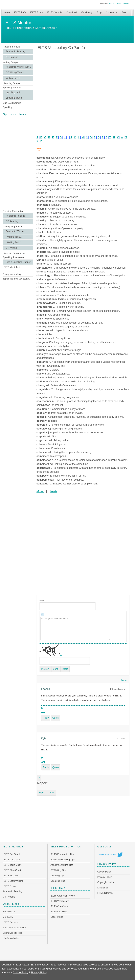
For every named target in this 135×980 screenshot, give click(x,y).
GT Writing (11, 248)
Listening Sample (12, 83)
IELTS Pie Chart (11, 876)
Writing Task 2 (13, 78)
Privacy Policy (105, 877)
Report (42, 793)
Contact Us (112, 12)
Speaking (8, 107)
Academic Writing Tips (62, 865)
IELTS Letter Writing (13, 881)
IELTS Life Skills (59, 912)
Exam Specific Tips (13, 933)
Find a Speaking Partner (18, 262)
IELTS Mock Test (11, 267)
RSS (124, 680)
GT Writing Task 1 (15, 72)
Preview (45, 669)
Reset (119, 3)
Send (56, 669)
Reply (46, 718)
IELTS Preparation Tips (62, 854)
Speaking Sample (12, 88)
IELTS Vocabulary (60, 901)
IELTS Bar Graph (12, 854)
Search (126, 12)
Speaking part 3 (14, 98)
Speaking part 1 (14, 92)
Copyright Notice (106, 882)
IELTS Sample (55, 12)
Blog (99, 12)
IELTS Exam (36, 12)
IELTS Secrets (10, 922)
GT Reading (12, 57)
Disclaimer (103, 888)
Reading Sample (11, 47)
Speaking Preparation (14, 257)
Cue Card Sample (12, 103)
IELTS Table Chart (12, 865)
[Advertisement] (18, 163)
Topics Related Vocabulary (16, 279)
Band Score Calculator (14, 928)
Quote (55, 718)
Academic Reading (15, 51)
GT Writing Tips (58, 870)
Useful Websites (11, 938)
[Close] (39, 778)
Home (7, 12)
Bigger (112, 3)
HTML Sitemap (105, 893)
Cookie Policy (104, 872)
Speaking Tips (58, 881)
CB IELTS (8, 917)
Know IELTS (9, 912)
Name (42, 601)
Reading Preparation (13, 211)
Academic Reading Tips (63, 860)
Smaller (127, 3)
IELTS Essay (9, 886)
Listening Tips (58, 876)
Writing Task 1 (14, 237)
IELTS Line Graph (12, 860)
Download (72, 12)
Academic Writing (15, 231)
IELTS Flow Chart (12, 870)
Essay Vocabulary (12, 274)
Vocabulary (87, 12)
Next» (54, 491)
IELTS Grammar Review (63, 896)
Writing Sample (11, 62)
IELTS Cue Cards (59, 906)
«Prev (40, 491)
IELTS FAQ (20, 12)
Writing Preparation (13, 227)
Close (52, 793)
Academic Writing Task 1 (18, 67)
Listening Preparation (14, 253)
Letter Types (57, 917)
